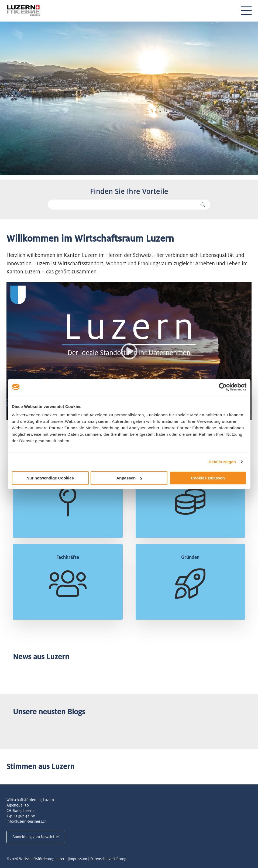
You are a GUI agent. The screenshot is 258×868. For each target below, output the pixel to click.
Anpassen (129, 478)
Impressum (78, 859)
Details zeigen (222, 462)
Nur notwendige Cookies (50, 478)
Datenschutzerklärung (108, 859)
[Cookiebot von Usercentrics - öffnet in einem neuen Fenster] (223, 387)
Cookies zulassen (208, 478)
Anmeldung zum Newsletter (36, 837)
